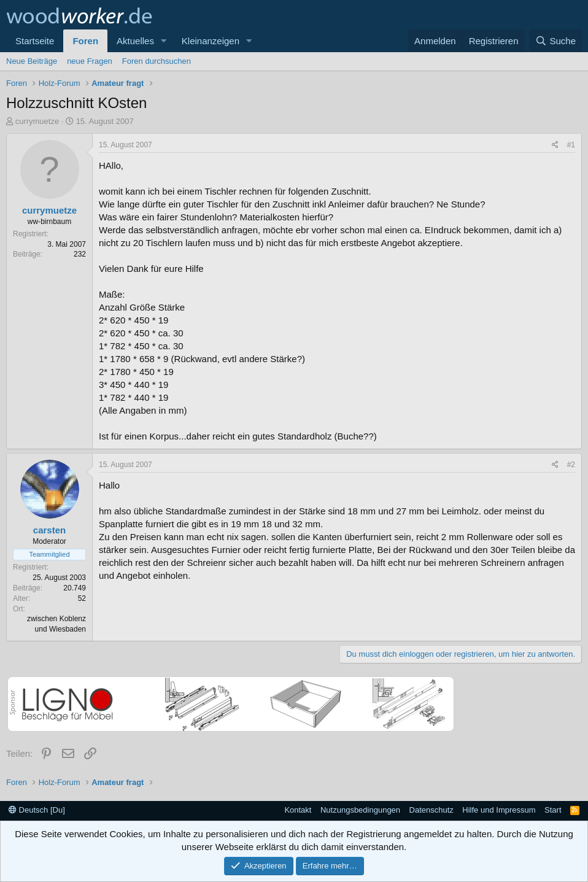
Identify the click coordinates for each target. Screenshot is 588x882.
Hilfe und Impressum (499, 810)
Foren (85, 41)
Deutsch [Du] (37, 810)
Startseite (35, 41)
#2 (571, 465)
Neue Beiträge (32, 61)
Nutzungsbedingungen (360, 810)
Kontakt (298, 810)
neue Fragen (90, 61)
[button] (164, 41)
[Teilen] (555, 145)
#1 (571, 145)
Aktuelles (135, 41)
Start (553, 810)
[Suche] (555, 41)
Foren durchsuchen (157, 61)
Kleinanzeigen (211, 41)
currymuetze (37, 121)
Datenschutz (431, 810)
